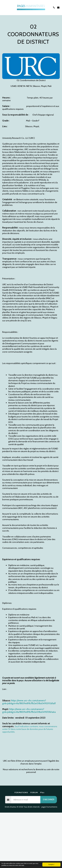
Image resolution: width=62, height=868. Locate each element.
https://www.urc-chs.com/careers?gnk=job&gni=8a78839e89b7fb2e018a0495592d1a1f (29, 702)
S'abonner (49, 799)
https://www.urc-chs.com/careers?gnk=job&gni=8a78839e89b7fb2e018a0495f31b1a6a (29, 711)
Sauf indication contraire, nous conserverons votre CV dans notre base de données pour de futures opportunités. (30, 729)
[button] (3, 7)
